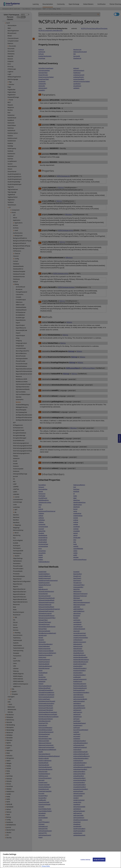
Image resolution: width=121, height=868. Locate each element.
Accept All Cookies (99, 862)
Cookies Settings (85, 862)
